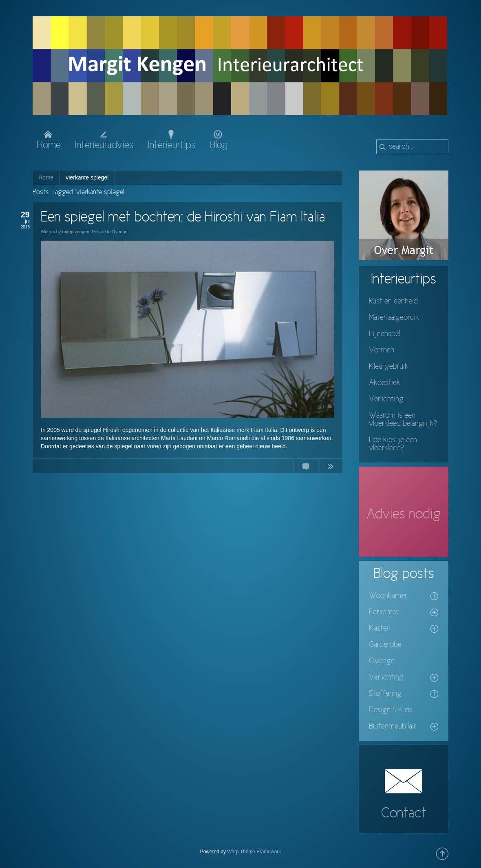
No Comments (306, 468)
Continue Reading (330, 468)
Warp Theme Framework (254, 852)
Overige (120, 232)
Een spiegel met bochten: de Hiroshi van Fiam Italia (183, 218)
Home (46, 177)
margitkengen (76, 232)
